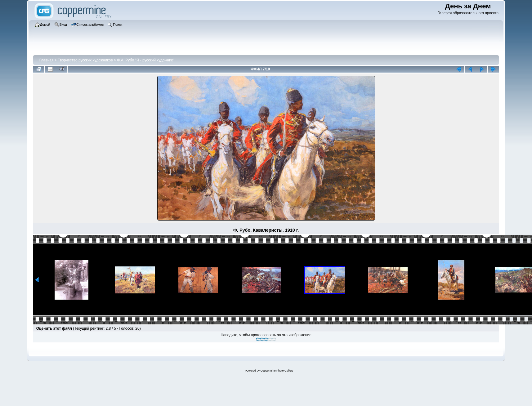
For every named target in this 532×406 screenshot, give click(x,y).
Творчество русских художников (85, 60)
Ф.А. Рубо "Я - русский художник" (145, 60)
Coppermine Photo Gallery (277, 371)
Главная (47, 60)
